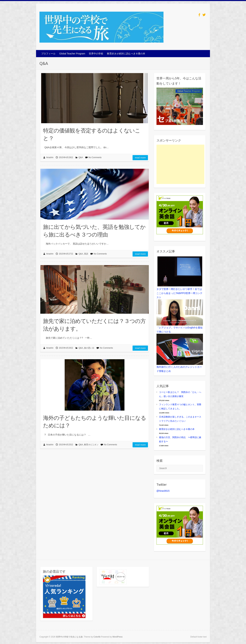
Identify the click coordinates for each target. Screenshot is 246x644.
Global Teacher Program (72, 54)
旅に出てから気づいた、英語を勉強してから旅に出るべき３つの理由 (94, 231)
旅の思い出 (89, 348)
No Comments (95, 157)
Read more (140, 158)
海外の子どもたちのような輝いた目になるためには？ (95, 422)
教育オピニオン (91, 445)
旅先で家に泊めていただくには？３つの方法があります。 (94, 325)
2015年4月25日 (66, 445)
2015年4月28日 (66, 157)
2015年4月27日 (66, 254)
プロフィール (48, 54)
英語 (86, 254)
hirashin (50, 157)
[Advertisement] (180, 164)
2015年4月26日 (66, 348)
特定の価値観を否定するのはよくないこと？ (92, 134)
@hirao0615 (163, 491)
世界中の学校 (96, 54)
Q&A (81, 157)
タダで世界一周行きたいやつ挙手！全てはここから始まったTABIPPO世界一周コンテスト (180, 293)
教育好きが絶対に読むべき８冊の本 (126, 54)
